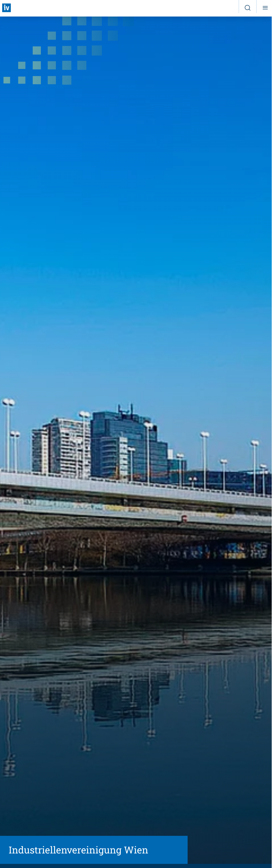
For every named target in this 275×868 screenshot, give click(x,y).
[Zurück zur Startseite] (7, 8)
